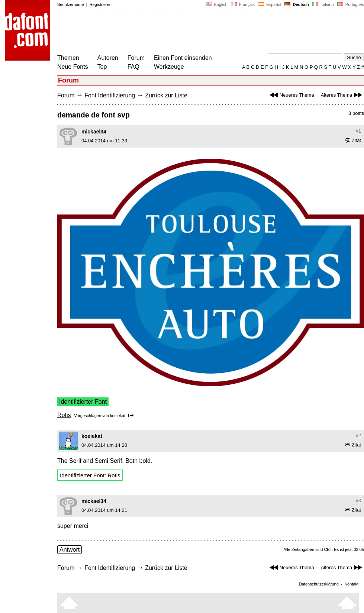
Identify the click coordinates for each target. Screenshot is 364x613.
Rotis (64, 415)
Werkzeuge (169, 67)
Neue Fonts (73, 67)
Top (102, 67)
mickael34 (94, 132)
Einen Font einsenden (183, 58)
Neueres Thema (291, 95)
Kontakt (352, 584)
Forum (136, 58)
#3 (358, 501)
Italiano (323, 4)
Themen (68, 58)
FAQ (133, 67)
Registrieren (101, 4)
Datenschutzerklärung (319, 584)
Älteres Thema (342, 95)
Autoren (108, 58)
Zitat (353, 140)
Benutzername (71, 4)
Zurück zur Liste (166, 95)
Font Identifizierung (110, 95)
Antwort (70, 550)
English (216, 4)
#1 (358, 131)
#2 (358, 435)
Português (350, 4)
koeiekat (118, 416)
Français (243, 4)
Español (270, 4)
